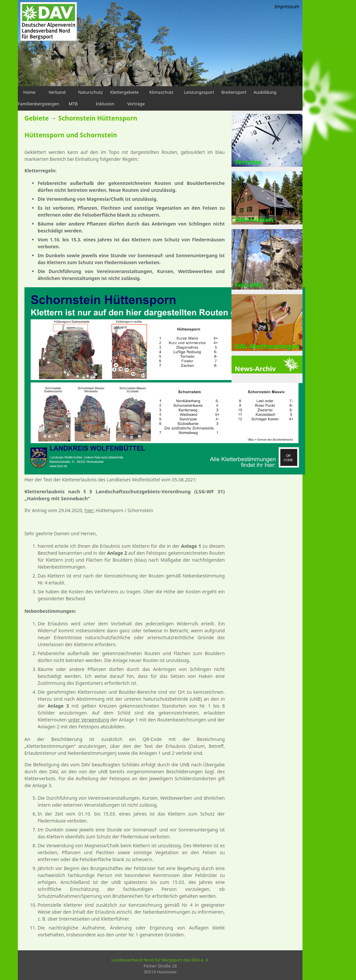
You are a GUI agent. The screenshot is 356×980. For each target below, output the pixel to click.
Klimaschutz (161, 92)
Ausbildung (265, 92)
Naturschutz (91, 92)
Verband (57, 92)
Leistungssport (199, 92)
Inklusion (105, 104)
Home (29, 92)
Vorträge (136, 104)
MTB (73, 104)
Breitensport (234, 92)
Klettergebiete (124, 92)
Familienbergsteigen (38, 104)
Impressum (287, 6)
